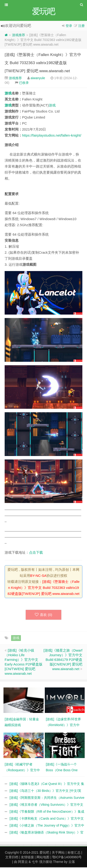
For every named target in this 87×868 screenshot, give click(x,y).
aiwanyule (38, 79)
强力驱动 (46, 862)
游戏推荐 (19, 36)
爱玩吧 (44, 853)
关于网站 (58, 853)
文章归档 (12, 858)
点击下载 (36, 553)
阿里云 (23, 862)
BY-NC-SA (38, 576)
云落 (72, 862)
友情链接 (27, 858)
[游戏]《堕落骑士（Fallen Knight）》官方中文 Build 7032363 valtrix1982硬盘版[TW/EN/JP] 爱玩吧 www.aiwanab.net (43, 64)
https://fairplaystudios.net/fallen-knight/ (52, 136)
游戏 (8, 94)
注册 (81, 26)
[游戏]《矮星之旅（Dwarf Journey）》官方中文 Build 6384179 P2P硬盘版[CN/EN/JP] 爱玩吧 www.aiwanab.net (63, 660)
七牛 (35, 862)
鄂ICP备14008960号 (67, 858)
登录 (69, 26)
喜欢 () (43, 615)
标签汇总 (74, 853)
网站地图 (43, 858)
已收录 (24, 83)
